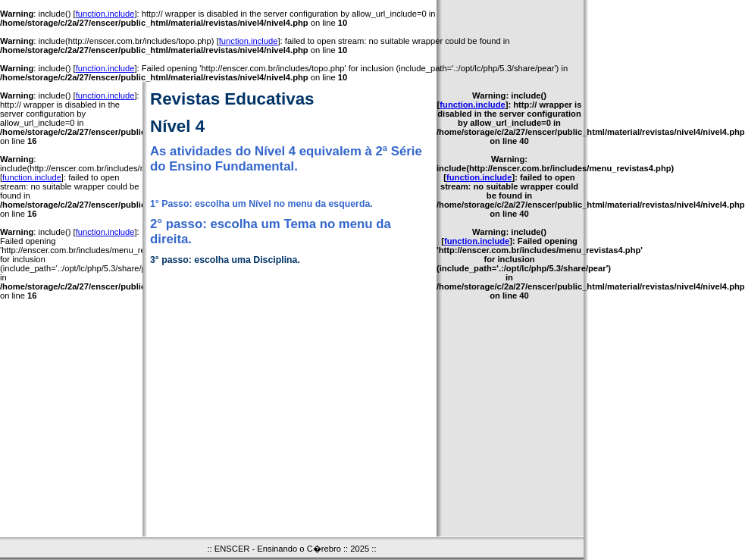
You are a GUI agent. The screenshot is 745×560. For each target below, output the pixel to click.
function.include (105, 14)
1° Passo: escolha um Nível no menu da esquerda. (261, 204)
